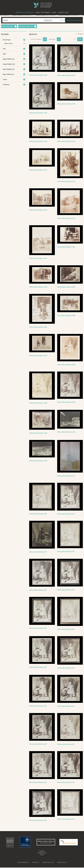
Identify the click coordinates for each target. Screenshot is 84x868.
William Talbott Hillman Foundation (46, 842)
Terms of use (48, 863)
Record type (7, 40)
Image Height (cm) (9, 64)
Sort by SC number (39, 39)
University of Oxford (24, 842)
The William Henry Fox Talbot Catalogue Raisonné (42, 5)
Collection (6, 85)
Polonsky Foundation (70, 842)
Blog (54, 12)
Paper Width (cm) (8, 74)
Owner (5, 79)
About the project (43, 12)
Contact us (62, 863)
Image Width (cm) (9, 59)
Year (4, 49)
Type (4, 54)
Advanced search (74, 20)
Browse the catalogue (25, 12)
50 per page (55, 39)
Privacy (36, 863)
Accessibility (23, 863)
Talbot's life (63, 12)
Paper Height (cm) (9, 69)
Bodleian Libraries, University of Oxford (8, 842)
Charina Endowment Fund (42, 853)
